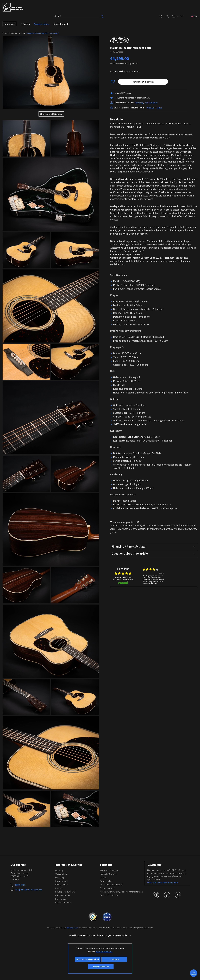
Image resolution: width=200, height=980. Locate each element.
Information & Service (69, 865)
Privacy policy (106, 881)
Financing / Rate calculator (154, 547)
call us (159, 108)
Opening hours (62, 874)
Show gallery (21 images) (51, 114)
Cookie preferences (109, 895)
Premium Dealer (63, 895)
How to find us (62, 885)
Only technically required (88, 959)
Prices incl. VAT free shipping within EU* (124, 63)
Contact (59, 888)
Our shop (59, 870)
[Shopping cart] (177, 16)
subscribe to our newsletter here (163, 882)
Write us (150, 108)
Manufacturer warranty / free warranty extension (121, 892)
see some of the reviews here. (123, 579)
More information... (104, 951)
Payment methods (64, 902)
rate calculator (151, 103)
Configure (114, 959)
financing (139, 103)
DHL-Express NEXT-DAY (65, 892)
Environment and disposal (111, 885)
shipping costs (72, 928)
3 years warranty (107, 888)
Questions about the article (154, 554)
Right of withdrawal (109, 874)
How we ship (61, 899)
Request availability (143, 82)
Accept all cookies (101, 967)
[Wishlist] (161, 16)
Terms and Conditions (110, 870)
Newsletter (154, 865)
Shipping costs (62, 881)
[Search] (77, 16)
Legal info (106, 865)
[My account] (167, 16)
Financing (60, 877)
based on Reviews (123, 577)
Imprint (103, 877)
